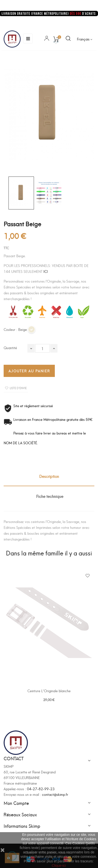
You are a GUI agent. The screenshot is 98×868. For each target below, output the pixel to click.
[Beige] (32, 331)
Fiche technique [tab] (50, 496)
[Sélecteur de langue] (85, 39)
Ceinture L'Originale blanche (49, 691)
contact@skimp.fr (55, 794)
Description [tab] (49, 476)
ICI (46, 271)
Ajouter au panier (29, 371)
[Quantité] (42, 348)
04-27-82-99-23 (41, 789)
